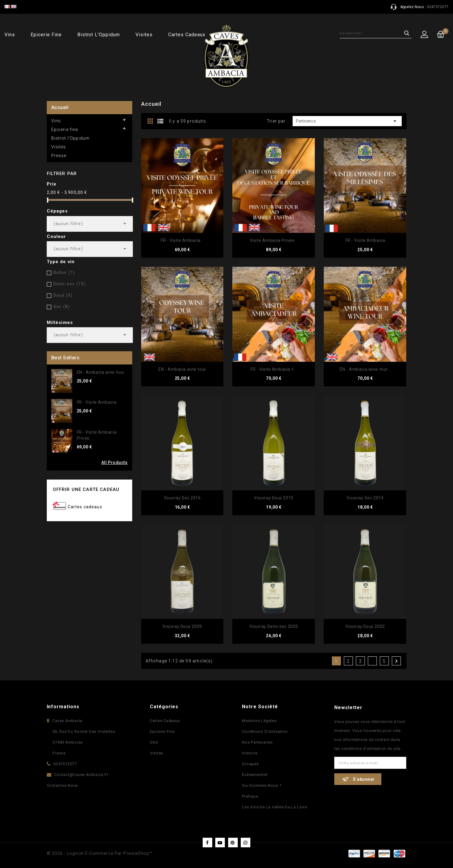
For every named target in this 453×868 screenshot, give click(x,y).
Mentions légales (259, 721)
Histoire (250, 753)
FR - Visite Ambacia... (182, 240)
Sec (62, 307)
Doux (63, 295)
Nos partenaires (257, 742)
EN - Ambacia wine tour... (365, 369)
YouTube (220, 843)
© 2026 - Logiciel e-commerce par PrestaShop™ (100, 853)
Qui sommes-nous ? (262, 785)
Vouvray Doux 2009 (182, 626)
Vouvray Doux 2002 (365, 626)
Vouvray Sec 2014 (365, 498)
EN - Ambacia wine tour (101, 372)
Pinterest (233, 843)
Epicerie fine (46, 35)
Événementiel (255, 775)
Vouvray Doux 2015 (274, 498)
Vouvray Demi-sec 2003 (274, 626)
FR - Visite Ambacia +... (274, 369)
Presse (59, 156)
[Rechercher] (376, 33)
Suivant (396, 661)
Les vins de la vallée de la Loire (274, 807)
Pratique (250, 796)
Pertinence (347, 121)
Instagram (246, 843)
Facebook (207, 843)
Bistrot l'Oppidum (99, 35)
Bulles (64, 272)
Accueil (60, 107)
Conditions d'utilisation (265, 731)
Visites (144, 35)
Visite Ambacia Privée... (274, 240)
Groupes (250, 764)
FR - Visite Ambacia (97, 402)
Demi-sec (70, 284)
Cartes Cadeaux (165, 721)
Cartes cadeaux (187, 35)
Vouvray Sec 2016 (182, 498)
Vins (10, 35)
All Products (115, 462)
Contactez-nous (63, 785)
